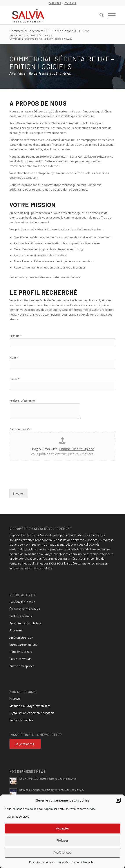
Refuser (62, 840)
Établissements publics (25, 609)
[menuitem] (99, 16)
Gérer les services (18, 817)
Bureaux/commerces (23, 645)
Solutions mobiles (21, 720)
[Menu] (110, 16)
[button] (118, 800)
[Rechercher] (99, 16)
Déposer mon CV (20, 429)
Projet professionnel (23, 401)
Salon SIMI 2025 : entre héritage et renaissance (48, 779)
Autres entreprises (22, 666)
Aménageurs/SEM (21, 638)
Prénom (16, 336)
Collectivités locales (22, 602)
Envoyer (18, 493)
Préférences (62, 852)
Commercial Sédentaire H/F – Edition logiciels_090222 (49, 31)
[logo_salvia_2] (52, 16)
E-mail (15, 379)
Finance (15, 699)
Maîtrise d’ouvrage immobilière (30, 706)
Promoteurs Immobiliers (25, 623)
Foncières (16, 630)
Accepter (62, 828)
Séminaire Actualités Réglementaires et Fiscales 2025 (52, 790)
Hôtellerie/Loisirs (21, 652)
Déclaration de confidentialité (75, 862)
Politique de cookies (42, 862)
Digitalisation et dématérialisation (32, 713)
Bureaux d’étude (21, 659)
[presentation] (43, 482)
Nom (14, 358)
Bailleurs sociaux (21, 616)
